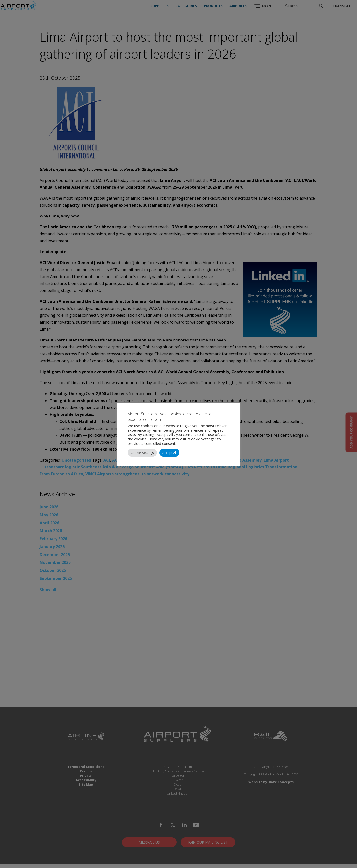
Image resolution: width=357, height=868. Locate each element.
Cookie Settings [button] (142, 453)
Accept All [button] (169, 453)
